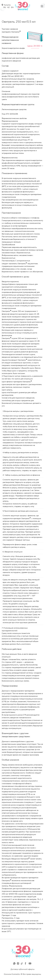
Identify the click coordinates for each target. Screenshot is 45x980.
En (12, 7)
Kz (8, 7)
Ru (5, 7)
